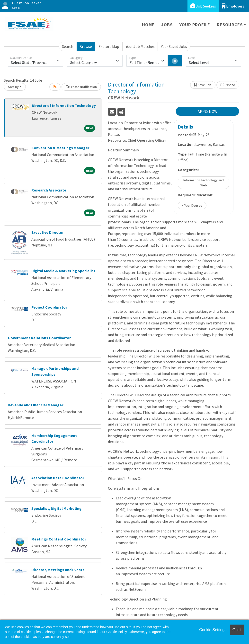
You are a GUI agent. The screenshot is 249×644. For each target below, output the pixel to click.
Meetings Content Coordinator (59, 539)
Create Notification (81, 87)
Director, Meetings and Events (58, 570)
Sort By (13, 87)
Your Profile (195, 25)
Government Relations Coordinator (39, 338)
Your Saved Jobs (174, 46)
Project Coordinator (49, 307)
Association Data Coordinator (58, 478)
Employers (233, 6)
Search (68, 46)
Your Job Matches (140, 46)
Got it (237, 630)
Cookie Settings (213, 630)
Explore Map (109, 46)
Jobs (167, 25)
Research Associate (49, 190)
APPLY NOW (208, 111)
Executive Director (48, 232)
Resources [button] (230, 25)
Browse (86, 46)
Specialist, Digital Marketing (57, 508)
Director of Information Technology (64, 105)
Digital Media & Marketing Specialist (63, 271)
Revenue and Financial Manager (36, 405)
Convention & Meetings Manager (60, 148)
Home (148, 25)
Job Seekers (203, 6)
